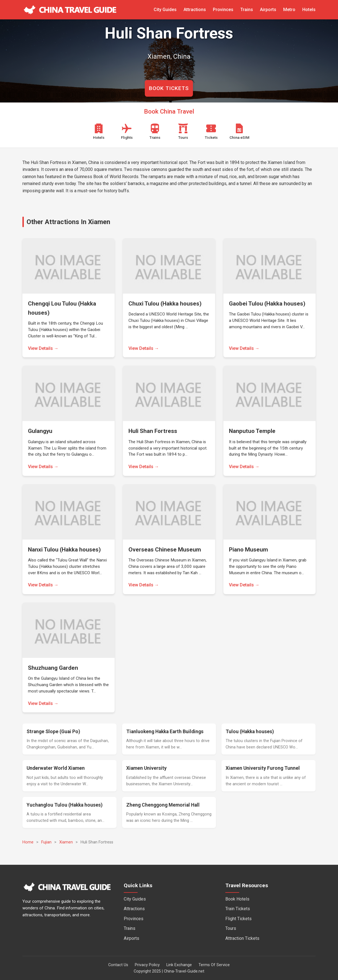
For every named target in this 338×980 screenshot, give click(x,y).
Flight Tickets (238, 919)
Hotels (309, 10)
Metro (289, 10)
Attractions (195, 10)
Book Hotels (237, 899)
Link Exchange (179, 965)
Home (28, 842)
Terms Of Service (214, 965)
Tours (231, 928)
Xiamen (66, 842)
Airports (268, 10)
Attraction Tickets (242, 938)
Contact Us (118, 965)
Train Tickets (238, 909)
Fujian (46, 842)
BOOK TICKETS (169, 88)
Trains (247, 10)
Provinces (223, 10)
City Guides (165, 10)
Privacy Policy (147, 965)
